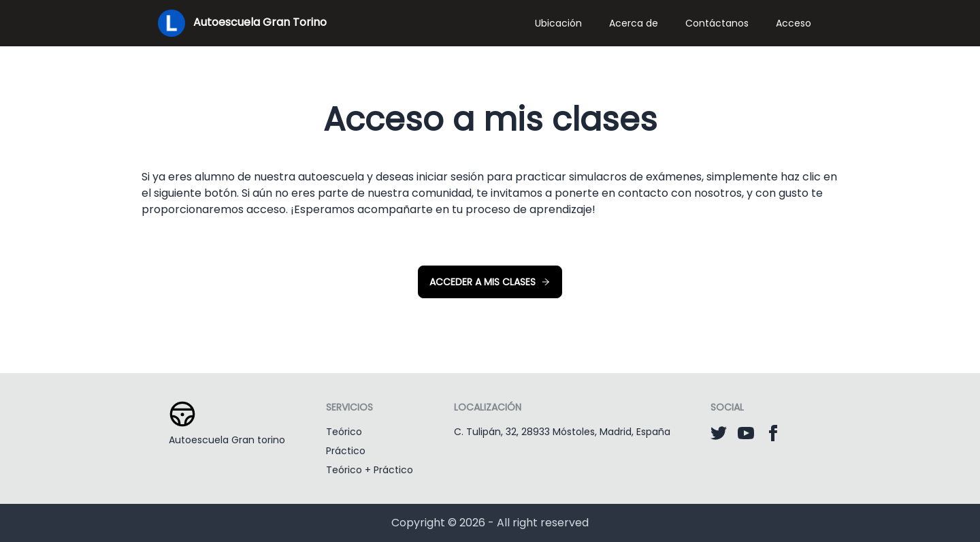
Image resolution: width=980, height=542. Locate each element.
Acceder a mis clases (490, 282)
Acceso (794, 23)
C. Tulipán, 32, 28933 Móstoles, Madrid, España (562, 432)
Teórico (344, 432)
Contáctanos (717, 23)
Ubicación (558, 23)
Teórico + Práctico (370, 470)
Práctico (346, 451)
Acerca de (634, 23)
